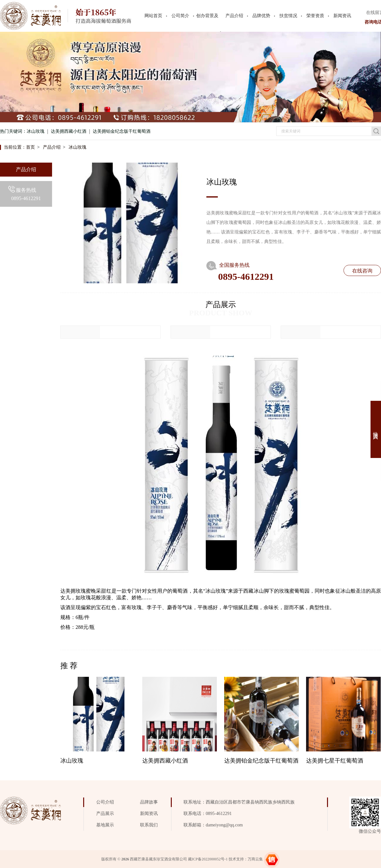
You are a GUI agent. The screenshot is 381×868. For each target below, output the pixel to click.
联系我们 (149, 825)
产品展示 (105, 814)
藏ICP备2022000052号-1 (208, 859)
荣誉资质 (315, 16)
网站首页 (153, 16)
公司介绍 (105, 802)
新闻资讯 (342, 16)
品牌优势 (261, 16)
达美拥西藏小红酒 (69, 131)
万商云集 (255, 859)
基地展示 (105, 825)
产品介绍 (234, 16)
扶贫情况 (288, 16)
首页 (30, 147)
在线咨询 (362, 271)
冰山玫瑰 (36, 131)
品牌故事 (149, 802)
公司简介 (180, 16)
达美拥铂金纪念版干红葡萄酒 (122, 131)
